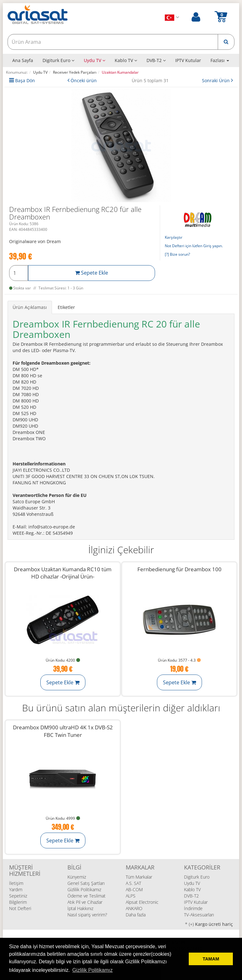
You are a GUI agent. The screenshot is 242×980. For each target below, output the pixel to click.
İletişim (16, 883)
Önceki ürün (84, 80)
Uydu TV (95, 60)
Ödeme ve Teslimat (86, 896)
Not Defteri (20, 908)
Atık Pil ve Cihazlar (85, 902)
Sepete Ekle (92, 273)
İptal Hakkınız (80, 908)
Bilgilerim (18, 902)
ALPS (131, 896)
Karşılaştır (174, 237)
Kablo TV (126, 60)
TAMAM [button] (211, 959)
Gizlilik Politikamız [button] (92, 970)
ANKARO (134, 908)
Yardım (16, 889)
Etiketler (66, 307)
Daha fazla (136, 915)
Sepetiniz (18, 896)
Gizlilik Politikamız (84, 889)
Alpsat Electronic (142, 902)
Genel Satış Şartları (86, 883)
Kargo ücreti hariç (214, 924)
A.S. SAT (133, 883)
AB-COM (134, 889)
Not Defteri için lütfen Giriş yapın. (194, 246)
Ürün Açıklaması (30, 307)
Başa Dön (25, 80)
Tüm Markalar (139, 877)
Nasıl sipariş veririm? (87, 915)
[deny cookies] (182, 959)
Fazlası (220, 60)
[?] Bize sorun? (177, 254)
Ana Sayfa (23, 60)
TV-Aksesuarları (199, 915)
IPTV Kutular (188, 60)
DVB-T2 (156, 60)
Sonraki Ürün (216, 80)
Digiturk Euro (58, 60)
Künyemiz (77, 877)
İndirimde (193, 908)
